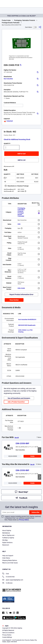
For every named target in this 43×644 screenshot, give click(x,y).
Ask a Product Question (16, 402)
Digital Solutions (7, 543)
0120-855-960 (8, 577)
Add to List (22, 160)
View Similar (14, 300)
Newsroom (6, 545)
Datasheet (8, 121)
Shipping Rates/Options (10, 560)
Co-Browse (7, 583)
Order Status (6, 558)
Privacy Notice (24, 520)
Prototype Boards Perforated (11, 23)
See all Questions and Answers (19, 398)
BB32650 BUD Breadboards (27, 325)
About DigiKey (7, 531)
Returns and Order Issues (10, 563)
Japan (5, 626)
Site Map (5, 540)
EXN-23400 (21, 288)
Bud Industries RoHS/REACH (27, 320)
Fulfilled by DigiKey (8, 538)
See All (17, 438)
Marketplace (6, 533)
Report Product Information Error (21, 294)
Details (32, 456)
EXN (19, 224)
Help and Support (8, 556)
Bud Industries (8, 79)
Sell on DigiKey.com (8, 535)
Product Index (6, 20)
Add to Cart (21, 154)
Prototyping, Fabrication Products (25, 20)
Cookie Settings (7, 637)
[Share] (40, 27)
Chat (6, 574)
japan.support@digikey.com (13, 580)
